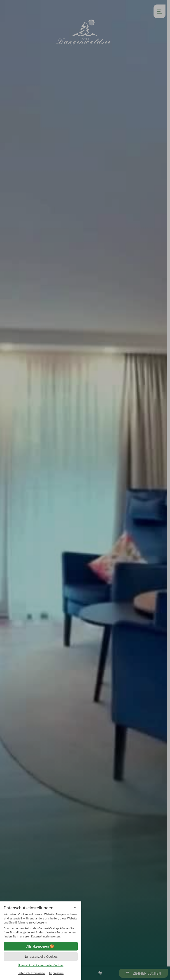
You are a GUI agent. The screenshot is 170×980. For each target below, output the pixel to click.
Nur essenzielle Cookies (41, 957)
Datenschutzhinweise (31, 973)
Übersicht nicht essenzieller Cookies (41, 965)
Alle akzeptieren (41, 946)
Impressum (56, 973)
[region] (41, 926)
